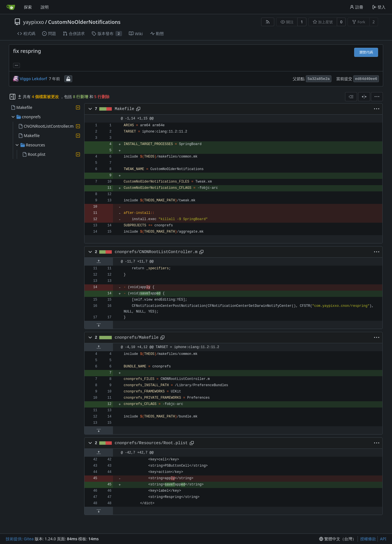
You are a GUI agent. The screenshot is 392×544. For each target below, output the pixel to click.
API (383, 539)
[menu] (377, 97)
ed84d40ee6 (366, 79)
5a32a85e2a (319, 79)
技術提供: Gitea (20, 539)
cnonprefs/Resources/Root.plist (151, 443)
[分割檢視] (364, 97)
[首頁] (11, 7)
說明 (45, 7)
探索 (28, 7)
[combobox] (351, 97)
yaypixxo (34, 22)
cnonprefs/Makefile (137, 338)
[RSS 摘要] (268, 22)
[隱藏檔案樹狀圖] (13, 97)
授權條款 (368, 539)
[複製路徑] (138, 109)
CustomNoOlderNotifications (84, 22)
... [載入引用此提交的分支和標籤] (16, 65)
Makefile (124, 109)
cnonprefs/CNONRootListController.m (156, 252)
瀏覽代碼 (366, 52)
